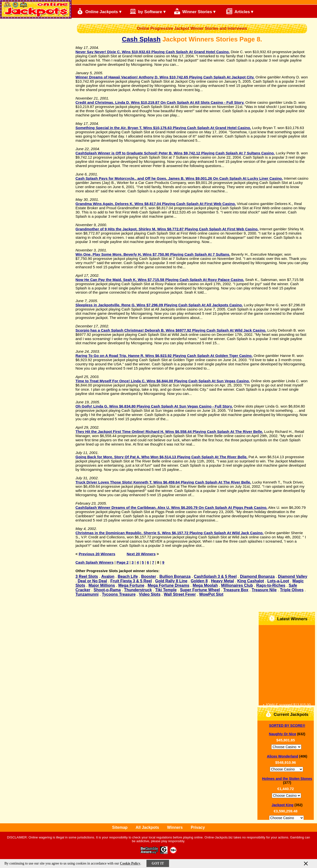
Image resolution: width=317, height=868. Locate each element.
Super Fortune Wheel (200, 590)
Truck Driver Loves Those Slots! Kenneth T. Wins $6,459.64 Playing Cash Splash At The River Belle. (163, 482)
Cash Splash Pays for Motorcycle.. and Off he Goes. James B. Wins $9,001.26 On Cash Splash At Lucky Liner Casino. (179, 178)
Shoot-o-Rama (107, 590)
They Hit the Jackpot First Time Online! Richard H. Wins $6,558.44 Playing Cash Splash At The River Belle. (169, 432)
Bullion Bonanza (175, 576)
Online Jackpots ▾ (99, 11)
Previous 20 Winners (97, 554)
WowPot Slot (211, 594)
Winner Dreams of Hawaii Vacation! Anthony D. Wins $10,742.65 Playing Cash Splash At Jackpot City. (165, 77)
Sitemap (120, 827)
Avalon (108, 576)
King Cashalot (251, 581)
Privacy (198, 827)
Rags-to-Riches (271, 585)
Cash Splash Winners (94, 562)
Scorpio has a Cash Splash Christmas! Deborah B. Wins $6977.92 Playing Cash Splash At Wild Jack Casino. (171, 330)
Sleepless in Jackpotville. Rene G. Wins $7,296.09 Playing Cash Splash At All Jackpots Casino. (159, 305)
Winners (175, 827)
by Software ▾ (148, 11)
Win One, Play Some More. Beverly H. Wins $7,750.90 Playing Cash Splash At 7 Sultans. (153, 254)
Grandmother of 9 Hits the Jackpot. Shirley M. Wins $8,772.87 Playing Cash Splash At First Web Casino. (167, 229)
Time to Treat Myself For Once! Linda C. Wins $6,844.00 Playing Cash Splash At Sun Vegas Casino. (163, 381)
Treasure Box (236, 590)
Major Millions (102, 585)
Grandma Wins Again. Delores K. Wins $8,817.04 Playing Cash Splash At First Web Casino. (156, 204)
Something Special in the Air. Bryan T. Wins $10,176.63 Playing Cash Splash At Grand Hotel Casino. (163, 128)
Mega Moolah (205, 585)
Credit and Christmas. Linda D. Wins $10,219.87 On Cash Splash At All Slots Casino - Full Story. (160, 102)
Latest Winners (288, 618)
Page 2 (122, 562)
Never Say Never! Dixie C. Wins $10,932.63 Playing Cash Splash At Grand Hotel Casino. (153, 52)
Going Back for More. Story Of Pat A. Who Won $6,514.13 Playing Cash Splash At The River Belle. (161, 457)
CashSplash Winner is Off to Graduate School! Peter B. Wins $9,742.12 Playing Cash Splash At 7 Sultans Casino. (175, 153)
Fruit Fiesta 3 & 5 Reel (131, 581)
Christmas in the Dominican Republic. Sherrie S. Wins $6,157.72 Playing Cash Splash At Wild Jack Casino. (170, 533)
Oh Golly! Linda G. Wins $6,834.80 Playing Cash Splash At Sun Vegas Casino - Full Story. (154, 406)
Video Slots (150, 594)
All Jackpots (147, 827)
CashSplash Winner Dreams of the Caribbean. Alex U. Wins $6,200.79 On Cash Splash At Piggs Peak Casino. (171, 507)
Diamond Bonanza (257, 576)
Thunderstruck (138, 590)
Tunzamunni (87, 594)
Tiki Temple (166, 590)
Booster (148, 576)
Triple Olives (292, 590)
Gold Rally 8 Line (171, 581)
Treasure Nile (264, 590)
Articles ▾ (237, 11)
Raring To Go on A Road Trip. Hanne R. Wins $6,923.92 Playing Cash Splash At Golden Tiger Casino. (164, 356)
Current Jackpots (287, 714)
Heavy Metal (223, 581)
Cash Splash (141, 39)
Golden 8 (199, 581)
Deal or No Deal (92, 581)
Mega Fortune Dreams (169, 585)
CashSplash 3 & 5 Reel (215, 576)
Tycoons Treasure (119, 594)
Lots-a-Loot (278, 581)
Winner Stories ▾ (195, 11)
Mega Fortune (131, 585)
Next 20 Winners (141, 554)
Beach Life (128, 576)
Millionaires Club (237, 585)
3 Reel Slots (87, 576)
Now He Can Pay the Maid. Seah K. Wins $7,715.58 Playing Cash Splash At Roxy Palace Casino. (160, 280)
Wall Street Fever (180, 594)
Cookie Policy (130, 863)
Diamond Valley (293, 576)
